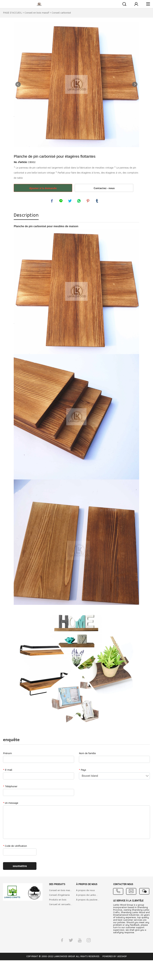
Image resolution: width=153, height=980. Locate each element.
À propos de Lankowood (88, 896)
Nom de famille (87, 754)
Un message (11, 804)
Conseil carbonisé (61, 13)
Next (135, 84)
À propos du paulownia (88, 901)
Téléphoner (10, 787)
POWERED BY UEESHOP (115, 957)
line (61, 201)
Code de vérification (15, 847)
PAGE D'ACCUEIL (12, 13)
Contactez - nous (104, 188)
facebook (52, 201)
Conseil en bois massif (37, 13)
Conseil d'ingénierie (59, 896)
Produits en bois (58, 901)
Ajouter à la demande (43, 188)
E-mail (8, 771)
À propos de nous (85, 891)
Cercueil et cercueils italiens (61, 905)
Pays (83, 771)
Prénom (7, 754)
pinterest (88, 201)
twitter (70, 201)
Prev (18, 84)
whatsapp (79, 201)
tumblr (97, 201)
